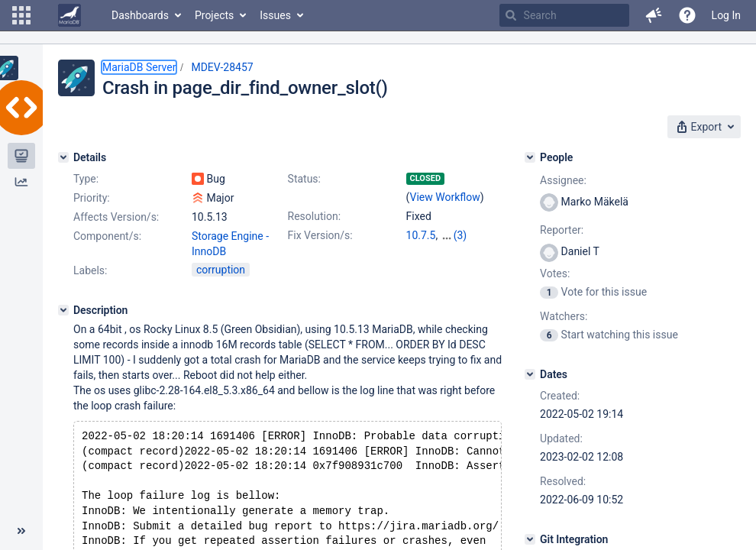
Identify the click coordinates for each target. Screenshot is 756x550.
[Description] (63, 310)
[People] (530, 157)
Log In (726, 15)
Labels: (90, 270)
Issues (275, 15)
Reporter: (562, 230)
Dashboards (140, 15)
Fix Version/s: (320, 235)
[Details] (63, 157)
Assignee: (563, 180)
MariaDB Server (139, 67)
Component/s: (107, 236)
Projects (214, 15)
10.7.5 (421, 235)
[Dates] (530, 374)
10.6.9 (456, 235)
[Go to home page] (69, 15)
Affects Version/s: (116, 217)
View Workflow (445, 197)
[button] (21, 15)
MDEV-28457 (222, 67)
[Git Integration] (530, 539)
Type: (86, 179)
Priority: (92, 198)
